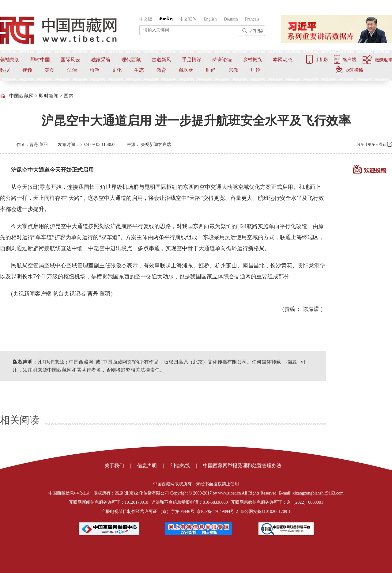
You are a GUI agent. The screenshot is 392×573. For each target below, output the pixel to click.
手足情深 (192, 60)
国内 (69, 96)
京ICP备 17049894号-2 (217, 512)
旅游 (94, 70)
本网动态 (283, 60)
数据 (5, 70)
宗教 (233, 70)
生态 (139, 70)
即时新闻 (49, 96)
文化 (117, 70)
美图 (50, 70)
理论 (256, 70)
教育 (161, 70)
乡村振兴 (252, 60)
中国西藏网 (21, 96)
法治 (72, 70)
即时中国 (40, 60)
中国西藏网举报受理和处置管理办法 (242, 466)
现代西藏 (131, 60)
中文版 (146, 19)
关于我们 (114, 466)
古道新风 (161, 60)
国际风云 (70, 60)
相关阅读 (20, 420)
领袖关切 (10, 60)
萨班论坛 (222, 60)
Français (252, 19)
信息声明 (147, 466)
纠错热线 (180, 466)
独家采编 (101, 60)
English (210, 19)
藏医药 (186, 70)
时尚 (211, 70)
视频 (27, 70)
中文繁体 (188, 19)
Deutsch (231, 19)
